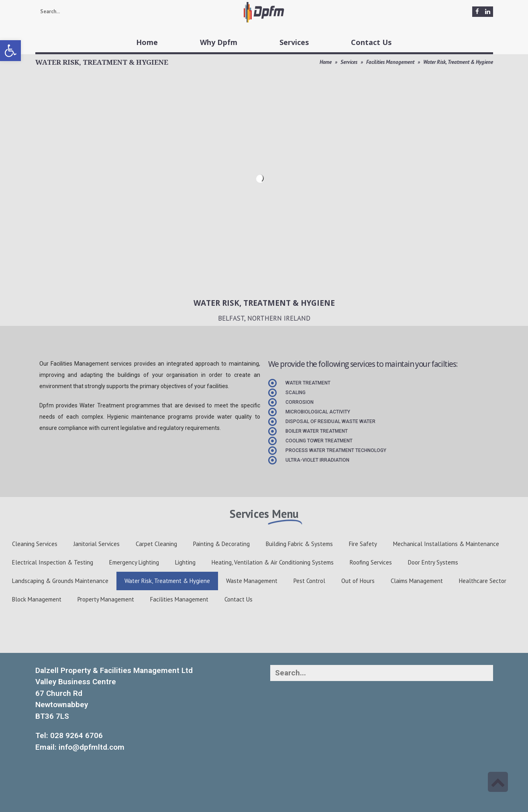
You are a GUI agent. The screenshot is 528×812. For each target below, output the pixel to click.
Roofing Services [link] (371, 562)
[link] (10, 51)
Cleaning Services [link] (35, 544)
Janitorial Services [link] (97, 544)
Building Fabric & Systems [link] (299, 544)
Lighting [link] (185, 562)
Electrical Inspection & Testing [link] (53, 562)
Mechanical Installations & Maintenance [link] (446, 544)
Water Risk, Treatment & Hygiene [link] (167, 581)
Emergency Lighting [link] (134, 562)
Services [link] (349, 62)
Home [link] (326, 62)
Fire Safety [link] (363, 544)
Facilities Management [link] (390, 62)
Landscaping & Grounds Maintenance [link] (60, 581)
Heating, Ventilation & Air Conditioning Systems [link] (273, 562)
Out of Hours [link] (358, 581)
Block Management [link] (37, 599)
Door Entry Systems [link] (433, 562)
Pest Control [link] (309, 581)
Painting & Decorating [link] (221, 544)
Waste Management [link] (252, 581)
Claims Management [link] (417, 581)
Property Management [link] (106, 599)
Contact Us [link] (239, 599)
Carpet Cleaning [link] (156, 544)
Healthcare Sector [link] (483, 581)
